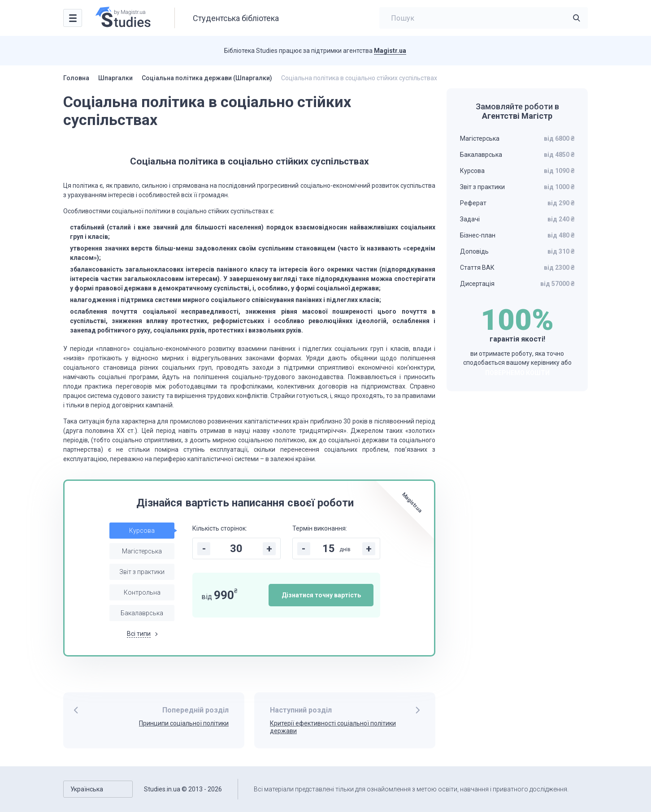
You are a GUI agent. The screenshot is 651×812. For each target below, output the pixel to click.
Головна (76, 78)
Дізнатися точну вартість (321, 595)
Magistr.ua (390, 51)
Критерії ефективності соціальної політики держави (333, 727)
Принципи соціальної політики (184, 723)
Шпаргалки (115, 78)
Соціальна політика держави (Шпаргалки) (207, 78)
